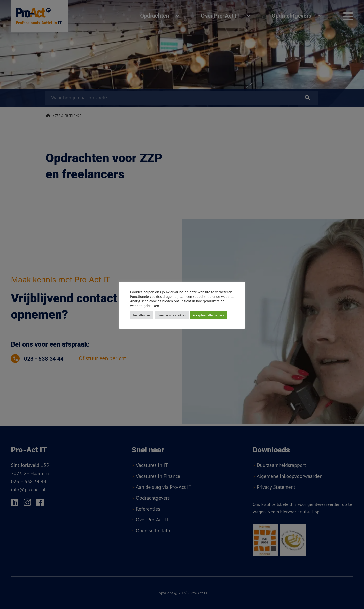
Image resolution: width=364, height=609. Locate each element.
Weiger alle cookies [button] (172, 315)
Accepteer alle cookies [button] (208, 315)
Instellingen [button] (142, 315)
